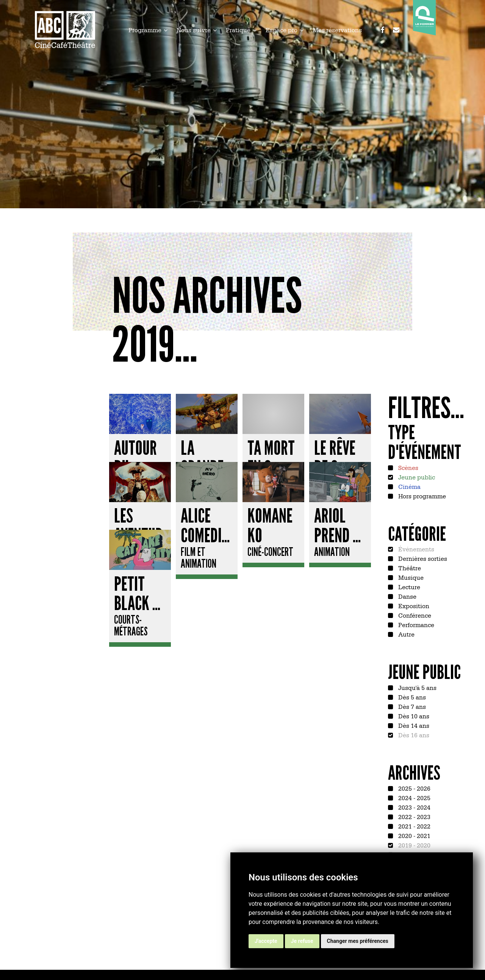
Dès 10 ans (413, 716)
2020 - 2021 (414, 835)
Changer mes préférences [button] (358, 941)
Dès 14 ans (413, 725)
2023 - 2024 (414, 807)
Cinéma (409, 486)
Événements (415, 549)
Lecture (408, 587)
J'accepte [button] (266, 941)
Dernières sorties (422, 558)
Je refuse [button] (302, 941)
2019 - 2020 (414, 845)
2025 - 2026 (414, 788)
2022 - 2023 (414, 816)
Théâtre (409, 568)
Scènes (408, 467)
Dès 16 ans (413, 735)
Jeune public (416, 477)
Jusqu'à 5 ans (417, 687)
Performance (415, 624)
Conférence (414, 615)
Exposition (413, 605)
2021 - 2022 (414, 826)
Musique (410, 577)
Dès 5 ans (411, 697)
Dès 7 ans (411, 706)
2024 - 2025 (414, 797)
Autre (406, 634)
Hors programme (421, 496)
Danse (407, 596)
